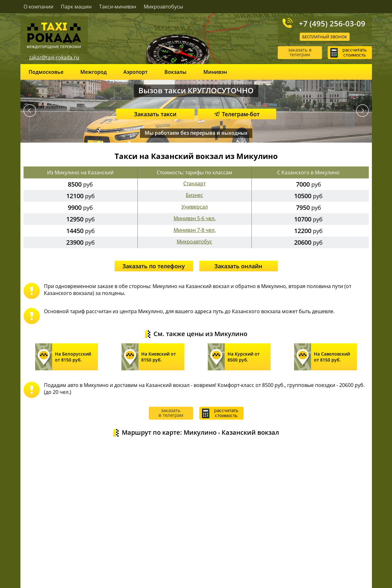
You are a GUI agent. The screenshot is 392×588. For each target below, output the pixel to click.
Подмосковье (46, 72)
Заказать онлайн (238, 266)
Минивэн (215, 72)
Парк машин (76, 7)
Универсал (195, 207)
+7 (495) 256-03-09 (332, 23)
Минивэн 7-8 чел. (195, 230)
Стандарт (194, 183)
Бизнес (194, 195)
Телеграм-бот (237, 114)
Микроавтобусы (163, 7)
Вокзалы (175, 72)
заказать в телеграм (300, 52)
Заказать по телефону (154, 266)
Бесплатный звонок (325, 37)
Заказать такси (155, 114)
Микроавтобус (194, 242)
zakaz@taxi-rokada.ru (54, 57)
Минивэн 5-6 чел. (195, 218)
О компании (38, 7)
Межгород (94, 72)
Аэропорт (135, 72)
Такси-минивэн (118, 7)
